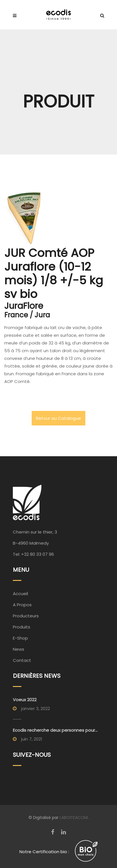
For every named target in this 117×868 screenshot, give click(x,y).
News (19, 649)
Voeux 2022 (25, 700)
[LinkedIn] (63, 832)
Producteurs (26, 616)
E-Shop (20, 638)
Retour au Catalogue (58, 418)
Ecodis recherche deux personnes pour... (55, 730)
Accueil (20, 594)
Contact (22, 660)
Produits (22, 627)
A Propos (22, 605)
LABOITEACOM (74, 818)
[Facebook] (53, 832)
